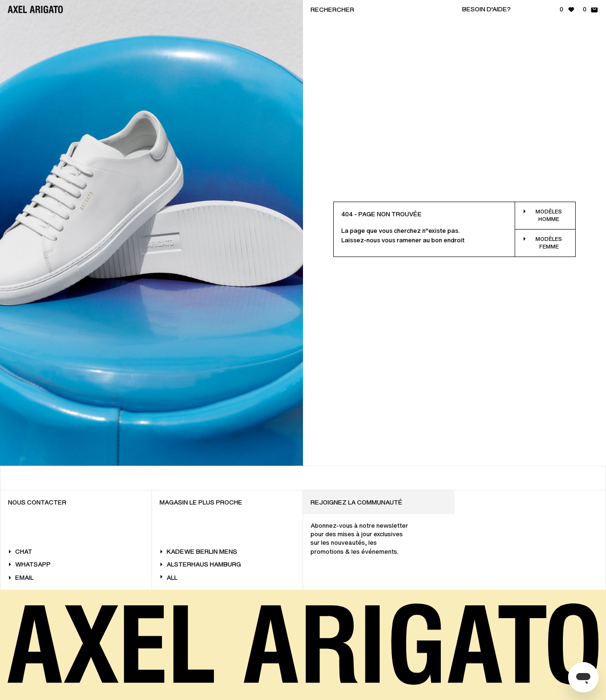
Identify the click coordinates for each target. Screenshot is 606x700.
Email (21, 578)
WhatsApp (29, 564)
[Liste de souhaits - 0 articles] (567, 9)
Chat (20, 552)
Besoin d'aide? (486, 9)
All (169, 578)
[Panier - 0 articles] (591, 9)
